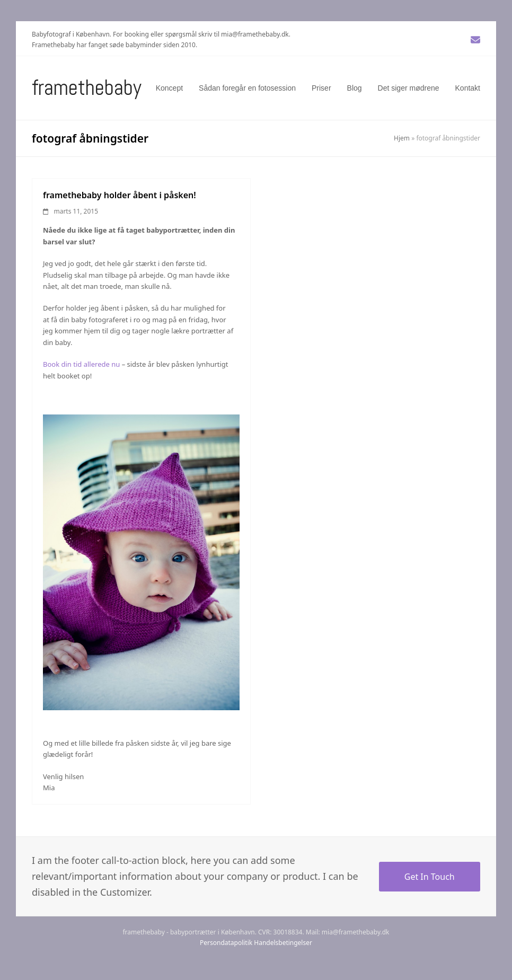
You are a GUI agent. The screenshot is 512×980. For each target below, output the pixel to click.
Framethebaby (87, 88)
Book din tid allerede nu (81, 364)
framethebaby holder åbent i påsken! (120, 195)
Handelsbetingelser (283, 943)
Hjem (402, 138)
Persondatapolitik (226, 943)
